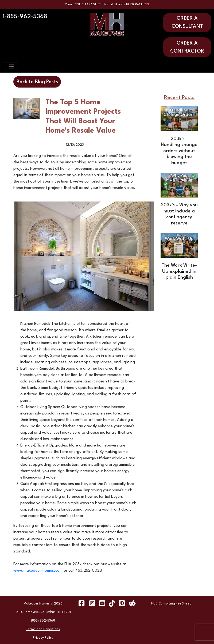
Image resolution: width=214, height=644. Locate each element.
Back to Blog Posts (37, 82)
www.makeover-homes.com (38, 571)
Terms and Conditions (43, 629)
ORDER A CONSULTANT (187, 22)
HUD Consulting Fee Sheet (171, 604)
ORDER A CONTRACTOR (187, 47)
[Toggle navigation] (11, 66)
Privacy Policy (43, 638)
